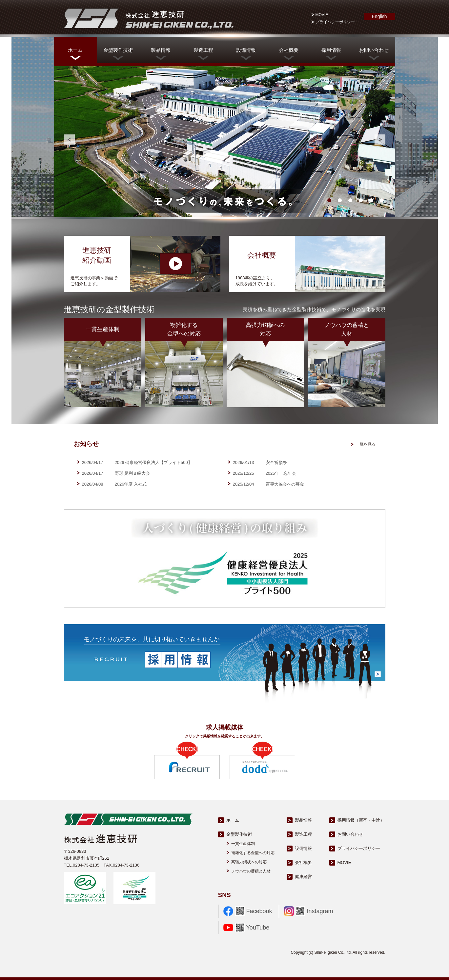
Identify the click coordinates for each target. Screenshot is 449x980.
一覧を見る (366, 444)
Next (380, 140)
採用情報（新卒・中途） (361, 820)
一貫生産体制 (243, 844)
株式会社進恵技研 (148, 18)
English (379, 18)
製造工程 (203, 50)
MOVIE (322, 15)
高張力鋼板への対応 (249, 862)
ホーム (75, 50)
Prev (69, 140)
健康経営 (303, 877)
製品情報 (161, 50)
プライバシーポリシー (335, 22)
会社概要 (289, 50)
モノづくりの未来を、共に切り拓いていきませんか (152, 639)
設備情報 (246, 50)
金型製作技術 (118, 50)
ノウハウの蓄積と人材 (251, 871)
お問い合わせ (374, 50)
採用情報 (331, 50)
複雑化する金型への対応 (253, 853)
